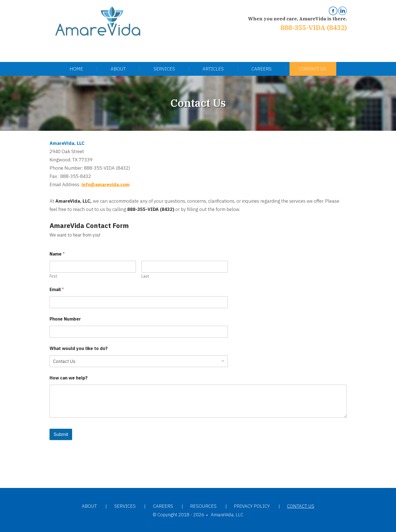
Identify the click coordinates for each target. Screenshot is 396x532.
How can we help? (69, 378)
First (53, 276)
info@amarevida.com (106, 184)
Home (76, 69)
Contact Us (313, 69)
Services (164, 69)
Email (57, 290)
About (118, 69)
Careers (262, 69)
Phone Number (65, 319)
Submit (61, 434)
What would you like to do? (79, 348)
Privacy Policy (252, 506)
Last (145, 276)
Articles (213, 69)
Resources (203, 506)
